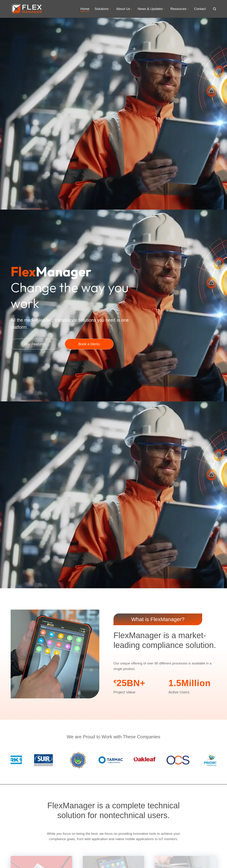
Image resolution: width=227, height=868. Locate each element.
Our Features (35, 354)
